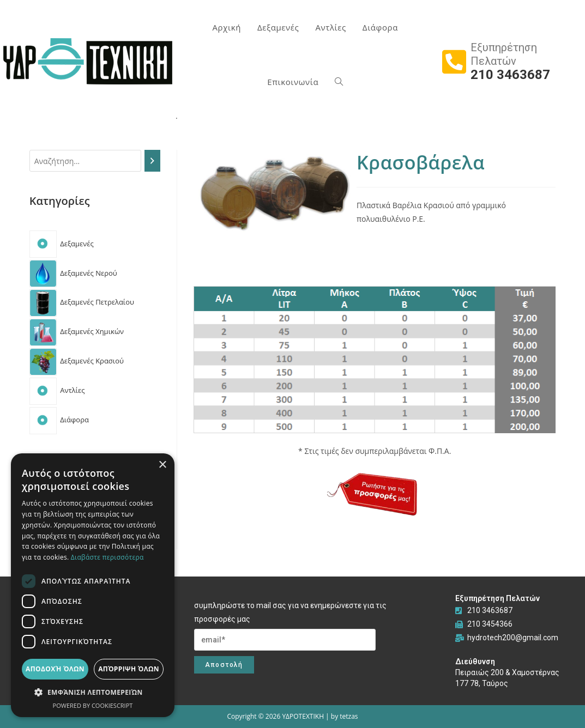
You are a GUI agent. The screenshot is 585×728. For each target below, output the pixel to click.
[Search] (152, 161)
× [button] (162, 465)
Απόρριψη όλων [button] (129, 669)
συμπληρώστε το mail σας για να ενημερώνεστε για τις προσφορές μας (290, 612)
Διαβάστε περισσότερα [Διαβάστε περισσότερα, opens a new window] (107, 557)
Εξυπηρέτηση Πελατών (504, 54)
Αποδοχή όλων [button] (55, 669)
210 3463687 (510, 75)
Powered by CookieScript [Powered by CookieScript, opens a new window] (93, 705)
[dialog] (93, 585)
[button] (93, 693)
